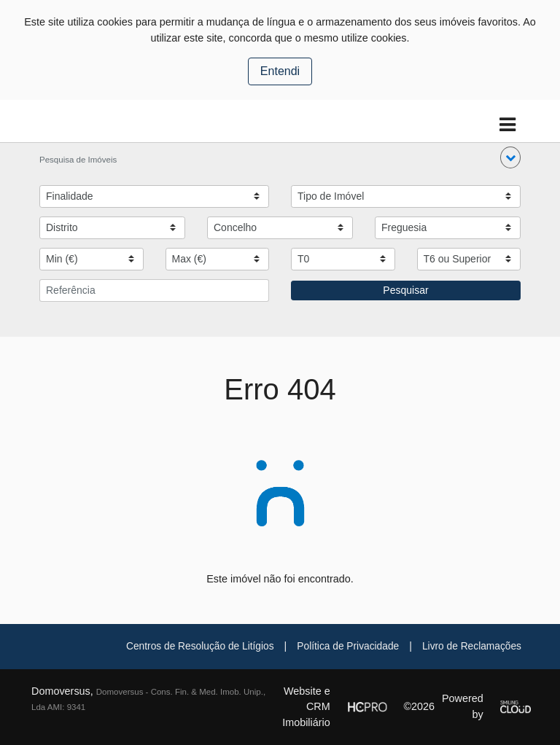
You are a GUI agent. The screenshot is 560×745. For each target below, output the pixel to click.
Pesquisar (405, 290)
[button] (510, 157)
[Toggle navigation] (507, 125)
